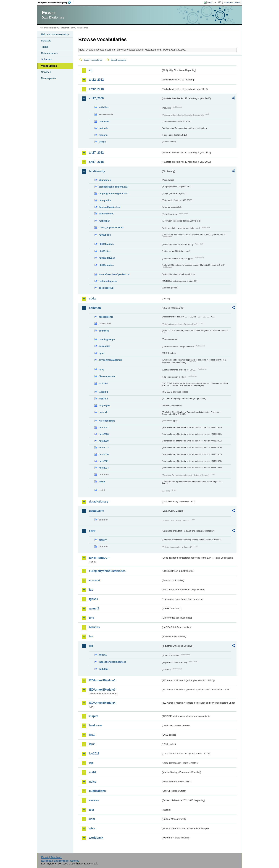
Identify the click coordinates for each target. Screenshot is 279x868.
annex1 (103, 655)
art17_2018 (96, 162)
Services (46, 72)
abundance (105, 180)
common (95, 308)
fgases (94, 599)
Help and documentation (55, 34)
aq (91, 70)
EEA (56, 2)
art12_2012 (96, 80)
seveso (94, 800)
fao (91, 590)
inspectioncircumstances (112, 662)
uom (92, 819)
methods (103, 128)
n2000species (106, 265)
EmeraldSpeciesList (110, 207)
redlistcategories (108, 281)
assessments (106, 317)
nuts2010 (104, 441)
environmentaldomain (111, 360)
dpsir (102, 353)
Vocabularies (49, 66)
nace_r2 (103, 412)
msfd (92, 772)
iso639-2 (103, 383)
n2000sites (105, 251)
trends (102, 142)
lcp (91, 763)
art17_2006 (96, 98)
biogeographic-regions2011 (114, 194)
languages (104, 405)
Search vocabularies (93, 60)
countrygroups (107, 339)
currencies (105, 346)
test (91, 810)
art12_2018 (96, 89)
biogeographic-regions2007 (114, 187)
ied (91, 646)
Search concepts (119, 60)
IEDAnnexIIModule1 (102, 680)
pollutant (104, 669)
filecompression (107, 376)
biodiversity (97, 171)
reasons (103, 135)
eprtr (92, 531)
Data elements (49, 53)
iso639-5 (103, 399)
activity (103, 540)
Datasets (46, 41)
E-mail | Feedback (51, 857)
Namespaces (49, 78)
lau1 (92, 735)
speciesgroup (106, 288)
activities (104, 107)
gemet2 (94, 608)
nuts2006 (104, 434)
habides (94, 627)
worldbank (96, 838)
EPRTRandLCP (99, 558)
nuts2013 (104, 448)
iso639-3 (103, 392)
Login (210, 2)
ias (91, 636)
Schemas (46, 59)
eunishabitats (106, 214)
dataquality (105, 200)
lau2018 (94, 753)
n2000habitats (106, 244)
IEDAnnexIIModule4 (102, 703)
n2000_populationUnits (111, 227)
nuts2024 (104, 468)
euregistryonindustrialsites (107, 571)
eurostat (95, 580)
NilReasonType (107, 421)
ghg (92, 618)
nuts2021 (104, 461)
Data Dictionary (68, 28)
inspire (94, 716)
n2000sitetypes (107, 258)
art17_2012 (96, 153)
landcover (96, 725)
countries (104, 121)
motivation (105, 221)
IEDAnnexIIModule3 (102, 690)
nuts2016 (104, 454)
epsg (101, 369)
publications (97, 791)
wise (92, 828)
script (102, 482)
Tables (45, 47)
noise (93, 782)
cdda (92, 298)
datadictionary (99, 502)
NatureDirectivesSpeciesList (114, 274)
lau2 (92, 744)
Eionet (55, 28)
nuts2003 (104, 428)
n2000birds (105, 235)
